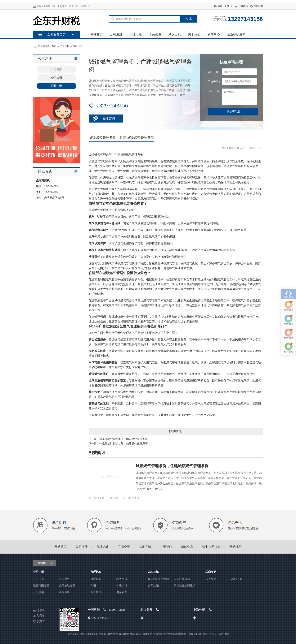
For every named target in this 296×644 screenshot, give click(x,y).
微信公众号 (223, 6)
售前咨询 (289, 263)
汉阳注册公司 (182, 579)
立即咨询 (109, 118)
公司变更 (64, 579)
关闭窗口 (176, 431)
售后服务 (289, 305)
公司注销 (38, 592)
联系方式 (39, 621)
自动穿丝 (147, 634)
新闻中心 (214, 34)
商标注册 (78, 46)
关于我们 (194, 34)
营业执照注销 (236, 34)
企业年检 (96, 592)
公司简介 (39, 610)
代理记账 (136, 34)
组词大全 (136, 634)
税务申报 (122, 579)
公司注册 (116, 34)
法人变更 (211, 579)
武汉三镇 (175, 34)
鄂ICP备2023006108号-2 (202, 634)
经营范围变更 (41, 586)
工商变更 (155, 34)
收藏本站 (243, 6)
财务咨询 (122, 592)
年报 (93, 586)
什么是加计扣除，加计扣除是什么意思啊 (123, 444)
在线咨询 (289, 250)
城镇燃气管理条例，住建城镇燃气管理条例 (172, 466)
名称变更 (237, 579)
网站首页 (96, 34)
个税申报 (122, 586)
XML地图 (225, 634)
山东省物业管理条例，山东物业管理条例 (123, 439)
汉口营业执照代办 (159, 579)
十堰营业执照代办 (164, 634)
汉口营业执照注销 (185, 586)
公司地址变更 (67, 586)
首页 (54, 46)
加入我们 (39, 616)
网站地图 (258, 6)
